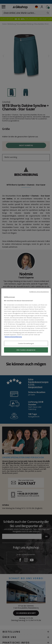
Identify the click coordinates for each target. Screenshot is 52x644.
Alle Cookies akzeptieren (26, 350)
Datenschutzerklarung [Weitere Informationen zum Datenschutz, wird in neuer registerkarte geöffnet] (13, 337)
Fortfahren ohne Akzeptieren (39, 292)
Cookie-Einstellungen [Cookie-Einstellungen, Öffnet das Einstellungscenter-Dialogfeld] (26, 343)
